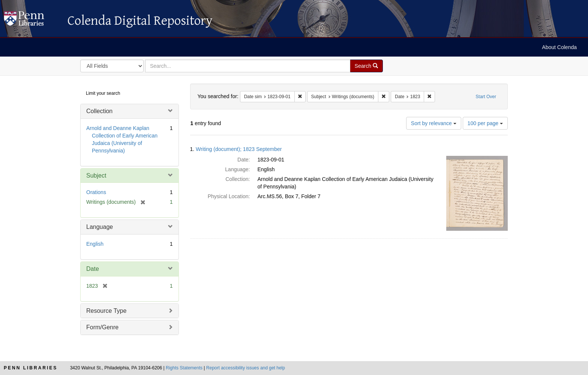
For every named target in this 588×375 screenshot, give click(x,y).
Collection (99, 111)
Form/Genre (102, 327)
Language (100, 227)
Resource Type (106, 311)
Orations (96, 192)
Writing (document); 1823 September (239, 149)
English (95, 244)
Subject (96, 176)
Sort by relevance (434, 123)
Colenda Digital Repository (32, 21)
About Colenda (559, 47)
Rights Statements (184, 368)
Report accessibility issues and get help (246, 368)
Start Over (486, 97)
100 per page (485, 123)
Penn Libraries (31, 368)
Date (93, 269)
